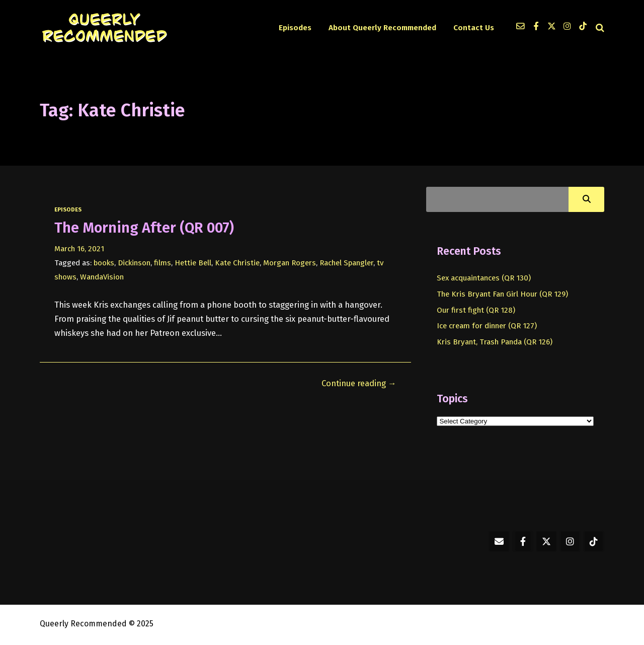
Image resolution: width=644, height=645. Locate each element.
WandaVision (102, 277)
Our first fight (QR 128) (476, 310)
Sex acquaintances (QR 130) (484, 278)
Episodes (295, 28)
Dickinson (134, 263)
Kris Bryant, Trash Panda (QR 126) (495, 342)
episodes (68, 209)
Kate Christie (237, 263)
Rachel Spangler (346, 263)
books (104, 263)
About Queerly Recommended (382, 28)
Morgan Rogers (290, 263)
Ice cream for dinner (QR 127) (487, 326)
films (163, 263)
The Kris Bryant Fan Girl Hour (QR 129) (502, 294)
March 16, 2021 (79, 249)
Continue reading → (359, 383)
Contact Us (474, 28)
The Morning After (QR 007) (144, 228)
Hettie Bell (193, 263)
